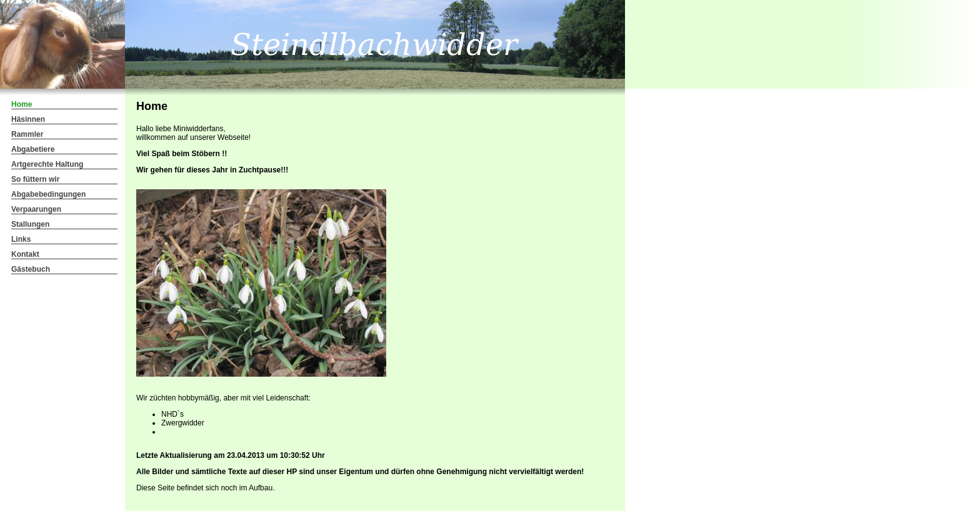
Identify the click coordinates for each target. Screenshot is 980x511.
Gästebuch (31, 269)
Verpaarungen (36, 209)
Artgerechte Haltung (47, 164)
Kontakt (25, 254)
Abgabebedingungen (48, 194)
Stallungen (30, 224)
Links (21, 239)
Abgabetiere (33, 149)
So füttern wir (35, 179)
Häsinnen (28, 119)
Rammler (27, 134)
